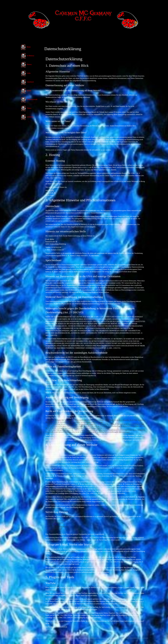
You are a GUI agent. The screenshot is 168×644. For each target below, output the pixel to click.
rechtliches (27, 117)
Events (26, 91)
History (26, 65)
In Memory (27, 56)
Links (26, 73)
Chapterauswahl (29, 100)
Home (25, 47)
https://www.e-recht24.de (59, 627)
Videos (26, 108)
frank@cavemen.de (57, 250)
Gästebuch (27, 82)
